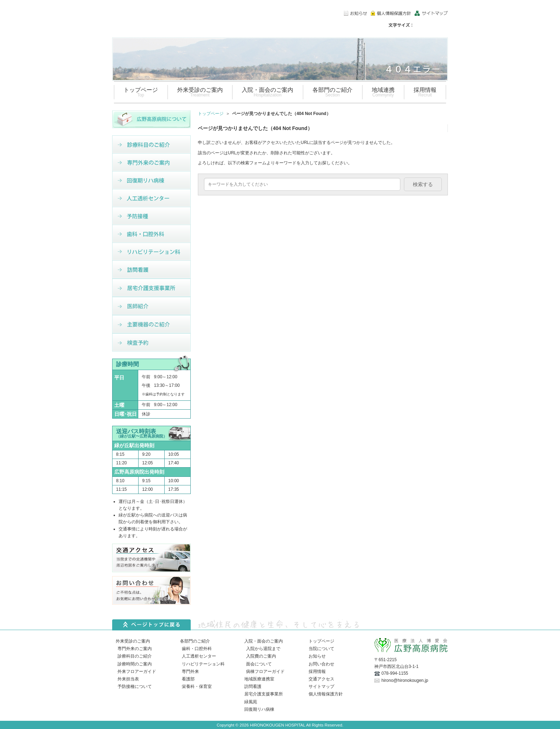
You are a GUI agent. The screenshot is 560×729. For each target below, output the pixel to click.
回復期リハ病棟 (259, 709)
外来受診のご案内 (133, 641)
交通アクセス (321, 679)
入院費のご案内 (261, 656)
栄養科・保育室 (197, 686)
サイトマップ (321, 686)
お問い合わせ (321, 664)
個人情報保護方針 (326, 694)
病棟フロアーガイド (265, 671)
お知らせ (317, 656)
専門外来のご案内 (135, 649)
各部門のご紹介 (195, 641)
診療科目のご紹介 (135, 656)
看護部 (188, 679)
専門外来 (190, 671)
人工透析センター (199, 656)
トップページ (211, 114)
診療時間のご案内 (135, 664)
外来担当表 (128, 679)
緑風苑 (251, 702)
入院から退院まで (263, 649)
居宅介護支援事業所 (264, 694)
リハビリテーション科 (203, 664)
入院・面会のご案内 (264, 641)
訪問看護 (253, 686)
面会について (259, 664)
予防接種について (135, 686)
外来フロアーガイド (137, 671)
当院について (321, 649)
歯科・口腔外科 (197, 649)
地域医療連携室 (259, 679)
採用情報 (317, 671)
